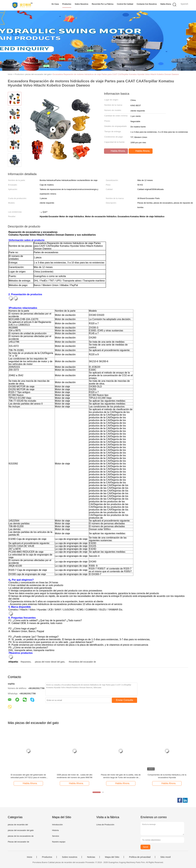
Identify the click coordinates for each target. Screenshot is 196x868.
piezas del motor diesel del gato (50, 662)
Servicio (55, 836)
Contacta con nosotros (147, 4)
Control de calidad (125, 4)
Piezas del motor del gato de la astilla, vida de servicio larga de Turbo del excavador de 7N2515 (121, 776)
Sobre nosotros (81, 4)
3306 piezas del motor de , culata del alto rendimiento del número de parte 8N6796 (74, 776)
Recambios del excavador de (82, 662)
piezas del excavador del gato (21, 830)
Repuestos (26, 662)
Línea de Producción (105, 825)
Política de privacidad (140, 857)
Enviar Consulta (125, 700)
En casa (55, 4)
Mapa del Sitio (112, 857)
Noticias (91, 857)
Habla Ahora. (166, 4)
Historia (55, 830)
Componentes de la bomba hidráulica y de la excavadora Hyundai (167, 776)
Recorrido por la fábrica (103, 4)
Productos (67, 4)
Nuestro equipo (59, 842)
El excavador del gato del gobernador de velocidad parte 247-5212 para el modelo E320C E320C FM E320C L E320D (28, 776)
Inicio (30, 857)
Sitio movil (165, 857)
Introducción (57, 825)
